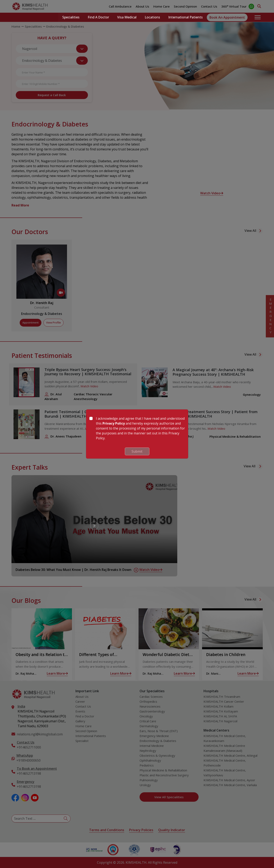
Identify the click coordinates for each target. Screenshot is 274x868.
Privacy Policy (114, 423)
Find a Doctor (98, 17)
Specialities (71, 17)
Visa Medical (127, 17)
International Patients (185, 17)
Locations (152, 17)
